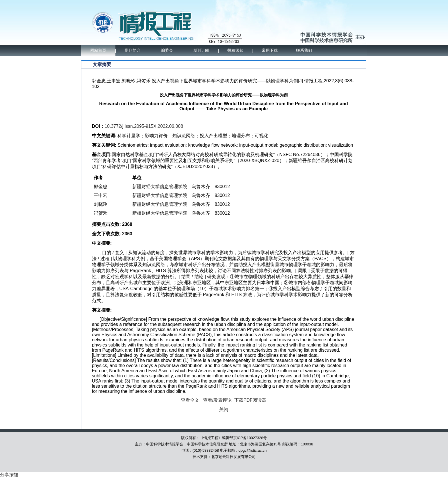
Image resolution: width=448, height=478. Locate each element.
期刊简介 (133, 50)
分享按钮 (9, 475)
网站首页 (98, 50)
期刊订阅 (201, 50)
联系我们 (304, 50)
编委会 (167, 50)
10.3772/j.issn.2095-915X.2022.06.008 (144, 126)
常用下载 (270, 50)
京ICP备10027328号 (250, 438)
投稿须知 (235, 50)
